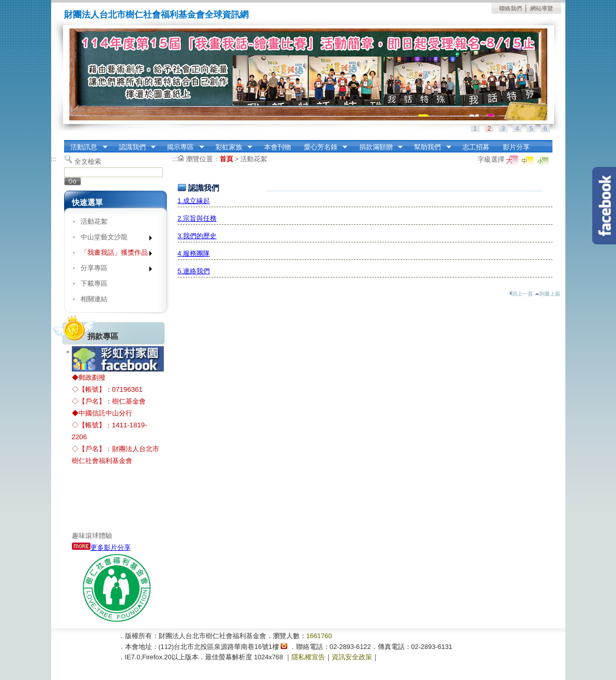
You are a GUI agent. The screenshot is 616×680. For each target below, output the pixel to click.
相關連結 (94, 299)
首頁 (226, 159)
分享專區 (113, 270)
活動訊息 (86, 147)
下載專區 (94, 283)
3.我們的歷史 (197, 236)
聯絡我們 (511, 8)
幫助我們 (429, 147)
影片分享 (516, 147)
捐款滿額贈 (378, 147)
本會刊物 (278, 147)
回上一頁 (521, 294)
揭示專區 (182, 147)
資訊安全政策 (352, 657)
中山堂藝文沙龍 (113, 239)
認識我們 (134, 147)
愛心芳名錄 (322, 147)
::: (67, 143)
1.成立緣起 (194, 201)
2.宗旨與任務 (197, 218)
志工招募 (476, 147)
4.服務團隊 (194, 253)
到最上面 (548, 294)
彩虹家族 (230, 147)
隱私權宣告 (308, 657)
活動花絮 (94, 221)
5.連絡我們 (194, 271)
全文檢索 (88, 161)
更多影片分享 (101, 547)
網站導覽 (542, 8)
